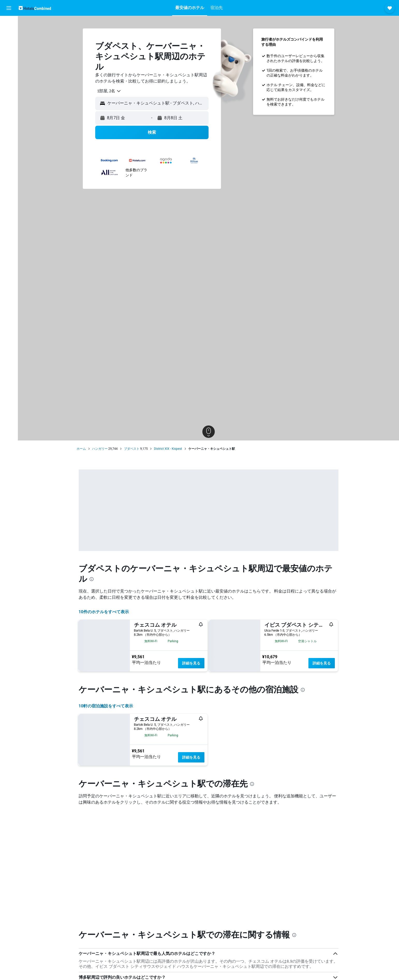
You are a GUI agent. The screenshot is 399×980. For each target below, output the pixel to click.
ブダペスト (132, 449)
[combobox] (107, 91)
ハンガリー (100, 449)
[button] (9, 8)
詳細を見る (191, 663)
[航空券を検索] (9, 24)
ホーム (81, 449)
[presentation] (92, 579)
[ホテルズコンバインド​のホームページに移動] (35, 8)
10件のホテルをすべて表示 (104, 612)
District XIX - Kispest (168, 449)
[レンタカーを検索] (9, 46)
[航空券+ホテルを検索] (9, 56)
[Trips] (9, 82)
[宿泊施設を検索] (9, 35)
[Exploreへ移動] (9, 67)
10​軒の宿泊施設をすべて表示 (106, 706)
